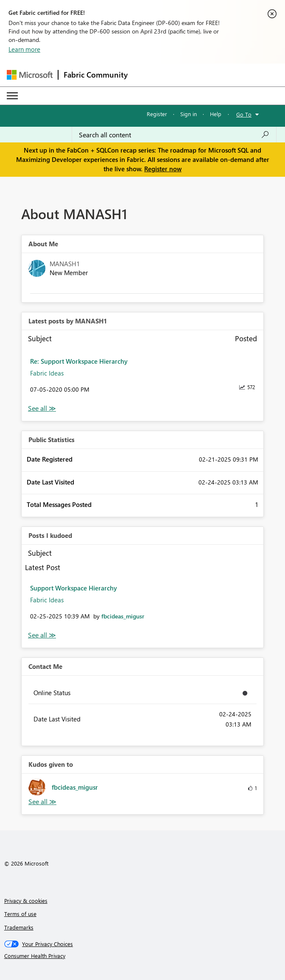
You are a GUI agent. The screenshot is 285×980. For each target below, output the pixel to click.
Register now (163, 169)
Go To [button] (244, 114)
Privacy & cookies (26, 901)
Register (157, 114)
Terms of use (20, 914)
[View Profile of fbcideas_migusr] (123, 616)
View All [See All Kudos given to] (42, 802)
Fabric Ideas (47, 373)
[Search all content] (174, 135)
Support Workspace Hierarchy (74, 588)
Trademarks (19, 927)
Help (216, 114)
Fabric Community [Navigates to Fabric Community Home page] (96, 75)
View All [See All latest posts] (42, 408)
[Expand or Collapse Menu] (12, 96)
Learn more (24, 49)
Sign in (189, 114)
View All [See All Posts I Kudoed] (42, 635)
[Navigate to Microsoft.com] (30, 75)
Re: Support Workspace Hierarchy (79, 361)
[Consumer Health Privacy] (143, 956)
